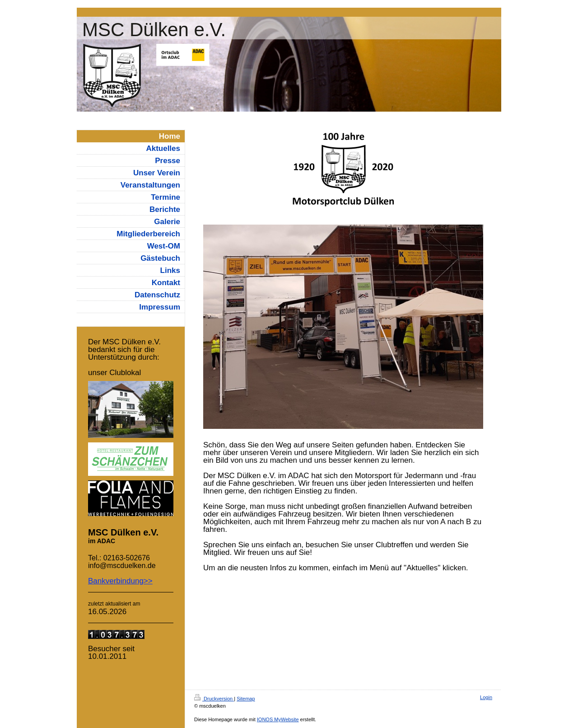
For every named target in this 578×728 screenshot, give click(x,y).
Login (486, 697)
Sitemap (246, 699)
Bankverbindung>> (120, 581)
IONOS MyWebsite (278, 719)
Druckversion (214, 699)
